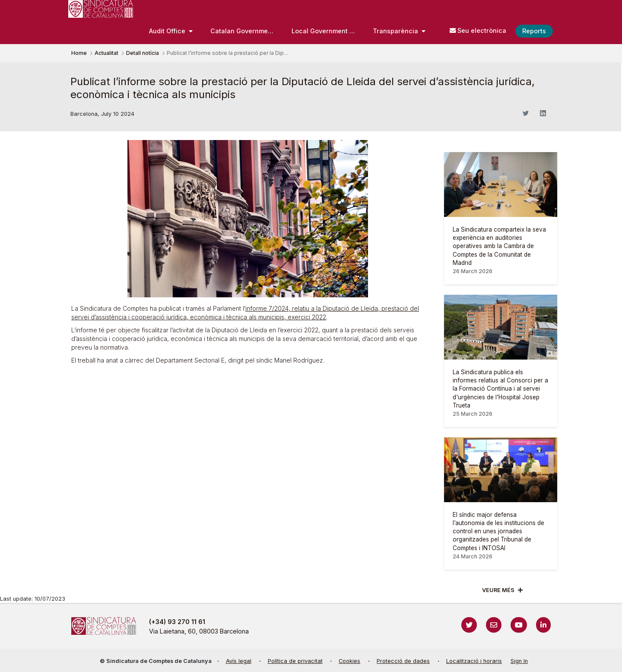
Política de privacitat (295, 661)
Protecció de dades (403, 661)
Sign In (519, 661)
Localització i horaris (474, 661)
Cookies (349, 661)
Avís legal (239, 661)
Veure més (498, 590)
